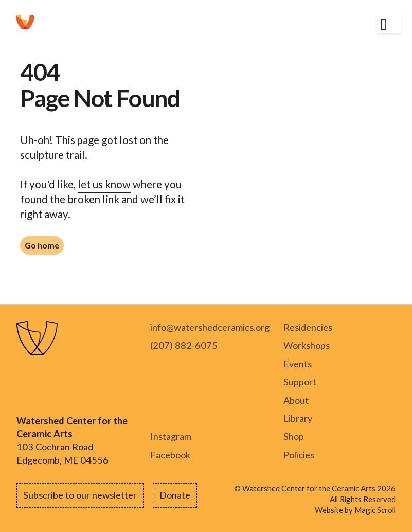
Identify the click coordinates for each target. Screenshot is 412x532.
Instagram (171, 436)
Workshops (307, 345)
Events (298, 364)
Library (298, 418)
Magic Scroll (375, 510)
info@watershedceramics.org (210, 327)
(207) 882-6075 (184, 345)
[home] (25, 23)
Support (300, 382)
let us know (104, 184)
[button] (389, 23)
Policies (299, 455)
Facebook (170, 455)
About (296, 400)
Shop (294, 436)
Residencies (308, 327)
